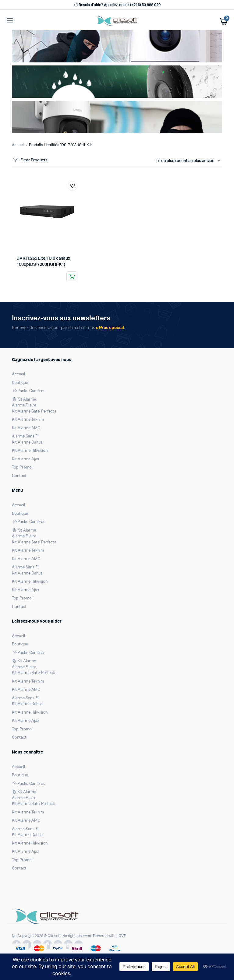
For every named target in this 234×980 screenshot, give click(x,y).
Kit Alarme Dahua (27, 443)
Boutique (20, 383)
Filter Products (30, 160)
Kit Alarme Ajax (26, 459)
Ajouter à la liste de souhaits (73, 186)
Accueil (18, 145)
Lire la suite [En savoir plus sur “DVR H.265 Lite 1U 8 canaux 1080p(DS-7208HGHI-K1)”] (72, 277)
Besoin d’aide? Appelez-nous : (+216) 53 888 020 (117, 5)
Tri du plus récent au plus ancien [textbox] (185, 161)
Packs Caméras (29, 391)
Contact (19, 476)
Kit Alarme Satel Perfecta (34, 411)
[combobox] (188, 161)
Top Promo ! (23, 467)
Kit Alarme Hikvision (30, 451)
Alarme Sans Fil (26, 436)
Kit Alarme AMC (26, 428)
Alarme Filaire (24, 405)
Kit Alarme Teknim (28, 420)
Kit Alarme (24, 400)
